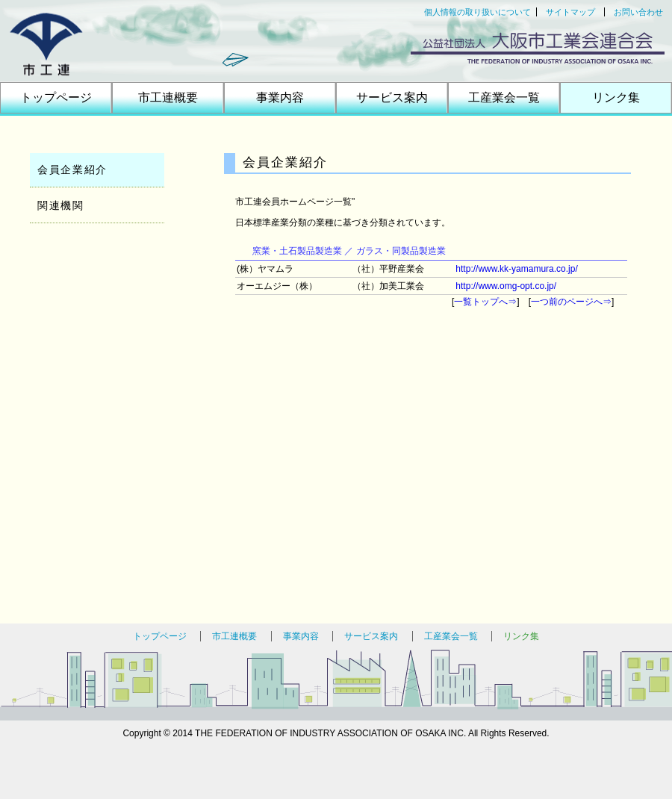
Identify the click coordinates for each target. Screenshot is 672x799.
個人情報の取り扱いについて (477, 12)
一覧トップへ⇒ (485, 302)
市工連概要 (168, 97)
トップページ (56, 97)
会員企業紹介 (72, 170)
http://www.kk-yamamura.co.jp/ (516, 269)
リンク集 (616, 97)
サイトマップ (570, 12)
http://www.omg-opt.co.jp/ (506, 286)
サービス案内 (392, 97)
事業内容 (280, 97)
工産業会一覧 (504, 97)
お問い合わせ (638, 12)
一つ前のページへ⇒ (571, 302)
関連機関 (61, 205)
